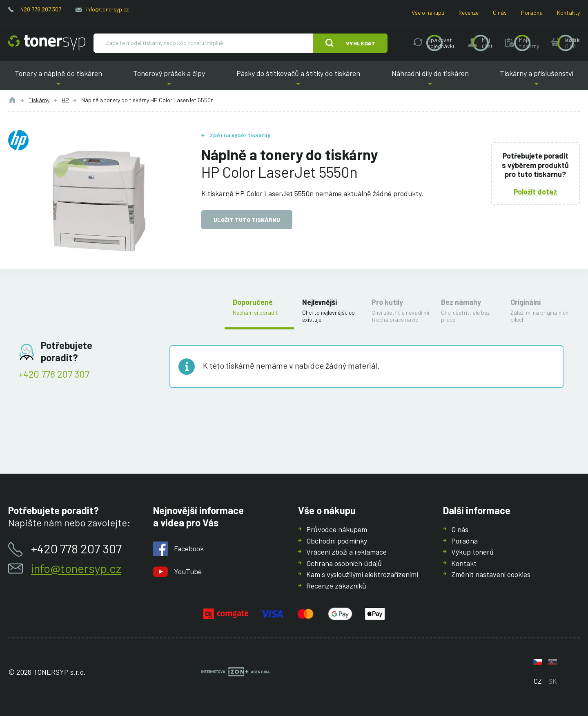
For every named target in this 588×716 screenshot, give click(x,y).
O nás (500, 12)
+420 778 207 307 (39, 9)
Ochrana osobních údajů (344, 563)
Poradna (532, 12)
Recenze (469, 12)
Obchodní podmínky (337, 541)
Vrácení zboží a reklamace (346, 552)
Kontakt (464, 563)
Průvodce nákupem (337, 529)
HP (65, 100)
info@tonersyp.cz (107, 9)
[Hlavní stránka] (47, 43)
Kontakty (568, 12)
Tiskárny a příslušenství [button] (537, 79)
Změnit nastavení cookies (491, 574)
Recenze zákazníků (336, 586)
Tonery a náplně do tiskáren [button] (58, 79)
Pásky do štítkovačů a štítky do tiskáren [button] (298, 79)
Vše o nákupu (428, 12)
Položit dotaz (536, 191)
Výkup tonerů (472, 552)
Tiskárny (39, 100)
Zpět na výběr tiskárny (240, 135)
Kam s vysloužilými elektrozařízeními (362, 574)
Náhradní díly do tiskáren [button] (430, 79)
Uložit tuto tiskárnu (247, 220)
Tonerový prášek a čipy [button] (169, 79)
